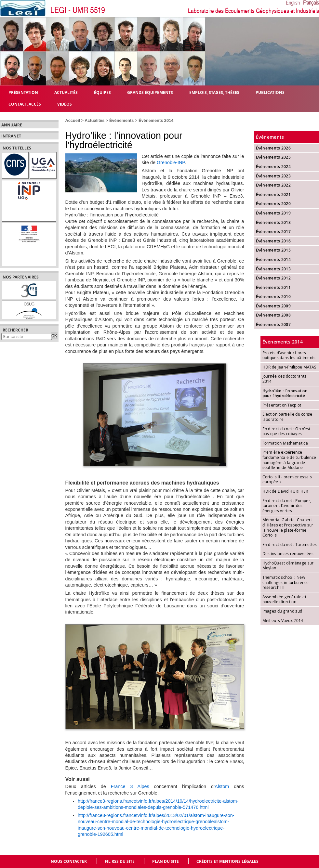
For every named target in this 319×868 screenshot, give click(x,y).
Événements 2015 (273, 250)
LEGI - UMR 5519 (78, 10)
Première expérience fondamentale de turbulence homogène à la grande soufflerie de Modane (289, 460)
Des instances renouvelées (288, 553)
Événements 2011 (273, 287)
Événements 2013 (273, 269)
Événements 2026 (273, 148)
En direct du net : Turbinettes (290, 544)
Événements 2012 (273, 278)
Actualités (94, 120)
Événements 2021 (273, 194)
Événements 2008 (273, 315)
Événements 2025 (273, 157)
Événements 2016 (273, 241)
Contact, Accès (25, 104)
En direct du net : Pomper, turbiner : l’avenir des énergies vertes (287, 505)
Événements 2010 (273, 297)
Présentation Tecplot (282, 405)
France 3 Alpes (130, 786)
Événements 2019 (273, 213)
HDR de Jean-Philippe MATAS (290, 367)
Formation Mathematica (285, 443)
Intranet (11, 136)
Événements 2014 (156, 120)
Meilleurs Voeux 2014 (283, 620)
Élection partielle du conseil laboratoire (289, 417)
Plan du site (166, 861)
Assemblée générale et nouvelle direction (284, 599)
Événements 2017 (273, 232)
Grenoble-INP (171, 162)
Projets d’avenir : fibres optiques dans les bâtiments (289, 355)
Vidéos (65, 104)
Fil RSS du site (120, 861)
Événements (121, 120)
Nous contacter (69, 861)
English (293, 3)
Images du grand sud (282, 611)
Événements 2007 (273, 324)
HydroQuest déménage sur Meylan (288, 565)
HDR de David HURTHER (285, 491)
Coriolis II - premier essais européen (287, 479)
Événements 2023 (273, 176)
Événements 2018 (273, 222)
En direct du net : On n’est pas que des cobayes (286, 431)
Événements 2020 (273, 204)
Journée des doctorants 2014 (285, 379)
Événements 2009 (273, 306)
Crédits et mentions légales (227, 861)
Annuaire (12, 125)
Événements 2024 (273, 167)
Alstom (222, 786)
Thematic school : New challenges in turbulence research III (286, 582)
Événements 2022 (273, 185)
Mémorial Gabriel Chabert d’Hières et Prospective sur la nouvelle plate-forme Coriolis (288, 527)
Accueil (73, 120)
